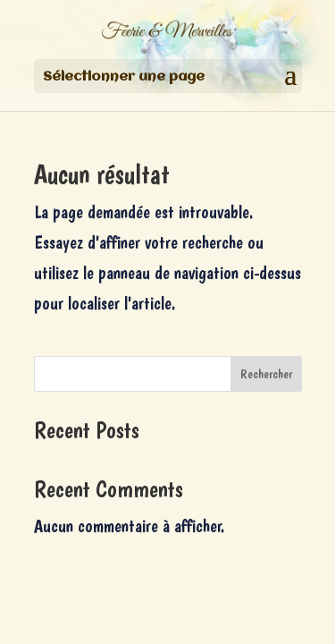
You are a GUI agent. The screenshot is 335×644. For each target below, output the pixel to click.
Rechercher (266, 374)
